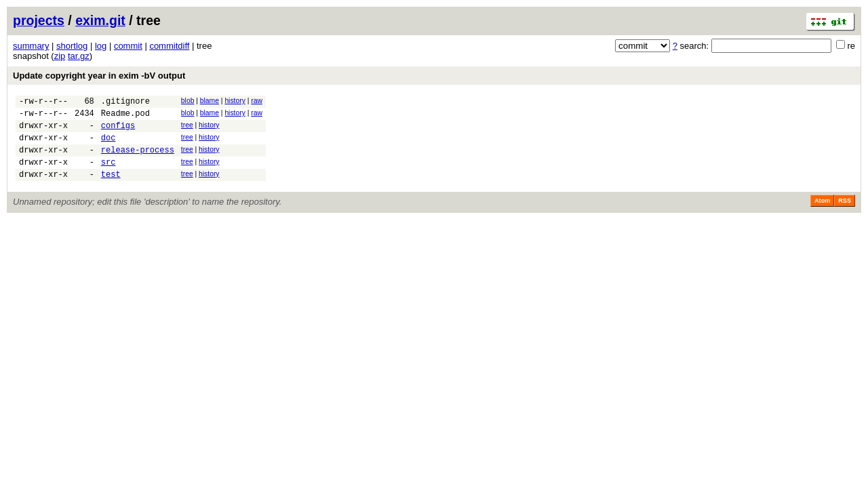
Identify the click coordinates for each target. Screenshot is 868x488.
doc (108, 145)
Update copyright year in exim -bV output (99, 76)
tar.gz (79, 56)
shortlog (72, 46)
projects (39, 20)
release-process (138, 160)
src (108, 174)
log (101, 46)
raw (257, 101)
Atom (822, 215)
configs (118, 131)
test (111, 188)
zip (60, 56)
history (235, 101)
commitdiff (169, 46)
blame (210, 101)
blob (188, 101)
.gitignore (125, 103)
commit (128, 46)
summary (31, 46)
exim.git (100, 20)
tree (187, 129)
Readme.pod (125, 117)
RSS (845, 215)
